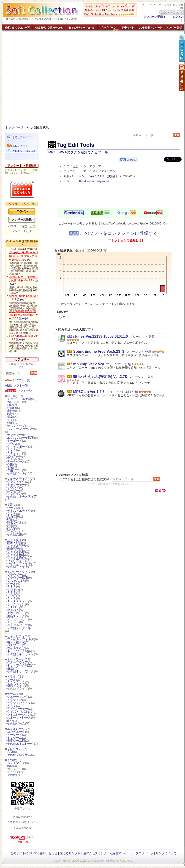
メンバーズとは (22, 231)
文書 (10, 505)
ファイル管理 (16, 546)
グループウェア (18, 662)
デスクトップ (16, 426)
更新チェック (16, 616)
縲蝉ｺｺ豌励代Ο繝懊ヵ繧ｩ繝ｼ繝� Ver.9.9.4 (24, 279)
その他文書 (15, 534)
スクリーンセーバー (20, 429)
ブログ (12, 595)
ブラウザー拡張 (18, 578)
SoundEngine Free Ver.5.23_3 (99, 351)
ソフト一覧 (18, 380)
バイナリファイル (19, 563)
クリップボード (18, 447)
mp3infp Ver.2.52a (88, 364)
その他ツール (16, 473)
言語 (10, 752)
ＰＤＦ (12, 450)
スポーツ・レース (19, 717)
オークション (16, 604)
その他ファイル (18, 566)
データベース (16, 461)
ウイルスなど (16, 648)
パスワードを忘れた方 (22, 226)
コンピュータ (16, 732)
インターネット (17, 572)
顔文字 (12, 528)
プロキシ (13, 589)
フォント (13, 531)
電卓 (10, 417)
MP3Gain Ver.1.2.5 (89, 392)
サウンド (13, 487)
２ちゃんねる (16, 581)
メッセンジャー (18, 619)
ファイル (13, 540)
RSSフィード (18, 146)
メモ (10, 420)
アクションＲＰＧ (19, 703)
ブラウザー (15, 575)
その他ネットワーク (20, 671)
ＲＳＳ (12, 592)
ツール (11, 396)
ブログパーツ (144, 853)
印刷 (10, 519)
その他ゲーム (16, 723)
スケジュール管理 (19, 399)
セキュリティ (16, 636)
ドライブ (13, 677)
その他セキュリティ (20, 654)
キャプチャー (16, 485)
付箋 (10, 423)
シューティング (18, 697)
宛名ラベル (15, 522)
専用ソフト (15, 470)
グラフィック (16, 482)
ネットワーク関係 (19, 651)
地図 (10, 766)
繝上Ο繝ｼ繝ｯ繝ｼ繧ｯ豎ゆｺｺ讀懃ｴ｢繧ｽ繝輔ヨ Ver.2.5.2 (24, 315)
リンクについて (166, 853)
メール (12, 584)
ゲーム (11, 694)
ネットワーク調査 (19, 665)
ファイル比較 (16, 552)
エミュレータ (16, 729)
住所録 (12, 408)
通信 (10, 668)
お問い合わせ (48, 853)
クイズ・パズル (18, 712)
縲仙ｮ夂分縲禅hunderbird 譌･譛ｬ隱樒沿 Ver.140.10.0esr (24, 256)
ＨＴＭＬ (13, 607)
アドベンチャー (18, 709)
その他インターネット (22, 628)
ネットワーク (16, 659)
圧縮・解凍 (15, 543)
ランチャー (15, 435)
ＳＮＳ (12, 598)
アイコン (13, 458)
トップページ (14, 127)
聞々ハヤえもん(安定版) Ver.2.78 (100, 377)
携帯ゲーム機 (16, 741)
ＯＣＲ (12, 514)
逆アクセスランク (95, 853)
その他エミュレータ (20, 744)
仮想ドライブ (16, 685)
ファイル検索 (16, 554)
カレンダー (15, 402)
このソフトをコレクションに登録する (114, 233)
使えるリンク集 (70, 853)
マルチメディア (17, 479)
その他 (11, 760)
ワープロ (13, 508)
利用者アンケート (121, 853)
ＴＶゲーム (15, 738)
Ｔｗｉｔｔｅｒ (18, 601)
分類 (152, 337)
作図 (10, 464)
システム (13, 455)
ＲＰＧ (12, 706)
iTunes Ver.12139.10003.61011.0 (100, 336)
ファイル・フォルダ (20, 639)
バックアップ (16, 560)
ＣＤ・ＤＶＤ (16, 682)
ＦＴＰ (12, 586)
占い (10, 720)
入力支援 (13, 517)
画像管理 (13, 549)
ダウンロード (16, 613)
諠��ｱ (26, 260)
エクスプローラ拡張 (20, 438)
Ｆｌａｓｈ (15, 453)
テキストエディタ (19, 511)
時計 (10, 414)
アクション (15, 700)
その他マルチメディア (22, 496)
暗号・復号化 (16, 642)
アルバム (13, 610)
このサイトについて (24, 853)
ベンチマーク (16, 763)
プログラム (14, 749)
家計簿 (12, 411)
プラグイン (15, 493)
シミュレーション (19, 714)
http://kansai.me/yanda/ (93, 181)
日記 (10, 405)
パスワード (15, 645)
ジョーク (13, 772)
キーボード (15, 441)
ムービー (13, 490)
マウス (12, 444)
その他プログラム (19, 755)
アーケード (15, 735)
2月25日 (64, 317)
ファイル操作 (16, 557)
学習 (10, 467)
